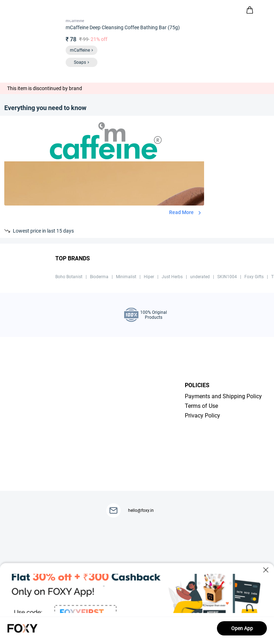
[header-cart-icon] (250, 10)
